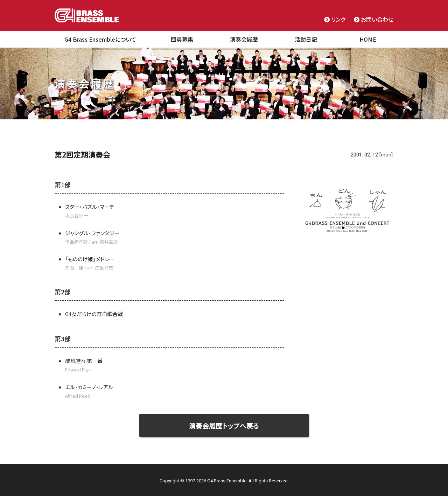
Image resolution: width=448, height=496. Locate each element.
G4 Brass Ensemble (87, 15)
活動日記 (306, 39)
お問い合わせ (374, 19)
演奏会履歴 (244, 39)
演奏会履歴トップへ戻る (224, 425)
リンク (335, 19)
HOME (368, 39)
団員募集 (182, 39)
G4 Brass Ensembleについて (100, 39)
